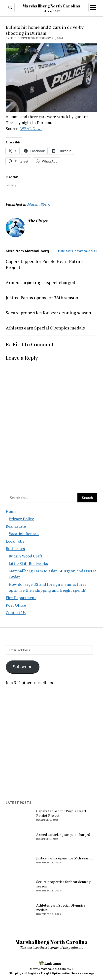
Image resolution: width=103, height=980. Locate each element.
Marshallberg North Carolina (52, 6)
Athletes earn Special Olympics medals (45, 328)
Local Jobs (15, 541)
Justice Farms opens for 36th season (42, 297)
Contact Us (16, 613)
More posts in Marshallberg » (78, 251)
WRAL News (31, 129)
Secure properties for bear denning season (48, 313)
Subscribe (23, 667)
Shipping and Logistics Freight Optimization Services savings (52, 973)
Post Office (16, 605)
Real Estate (16, 526)
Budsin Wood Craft (26, 556)
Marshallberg (39, 204)
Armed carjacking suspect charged (40, 282)
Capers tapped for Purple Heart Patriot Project (44, 264)
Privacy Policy (21, 519)
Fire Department (21, 598)
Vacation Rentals (24, 534)
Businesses (15, 549)
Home (11, 511)
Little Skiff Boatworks (28, 563)
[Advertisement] (51, 743)
